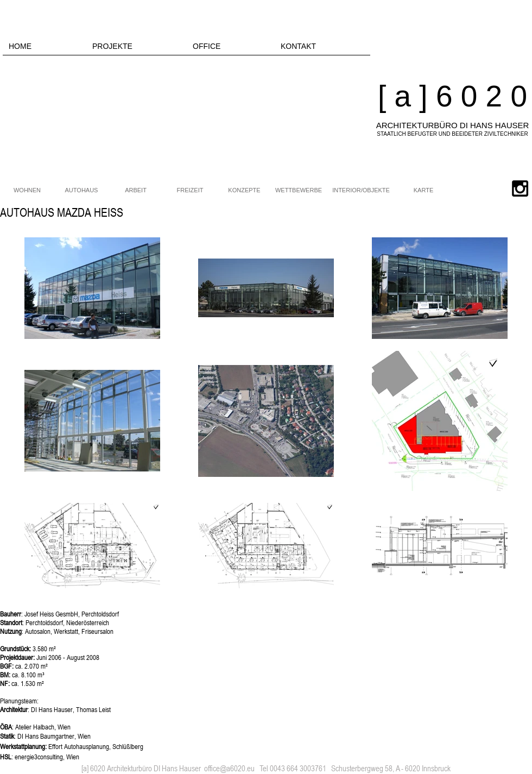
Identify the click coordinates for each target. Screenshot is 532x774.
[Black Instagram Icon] (520, 188)
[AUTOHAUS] (81, 191)
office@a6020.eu (229, 768)
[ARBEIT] (136, 191)
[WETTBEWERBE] (299, 191)
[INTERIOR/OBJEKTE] (361, 191)
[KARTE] (423, 191)
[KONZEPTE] (244, 191)
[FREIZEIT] (190, 191)
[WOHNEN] (27, 191)
